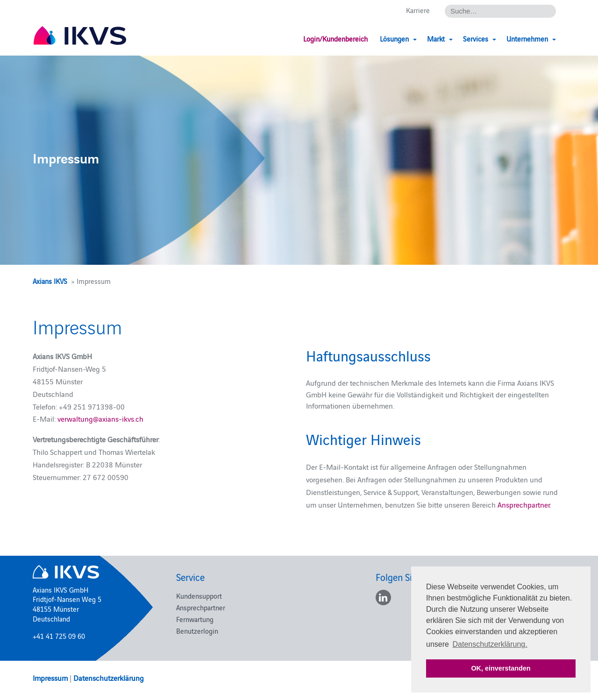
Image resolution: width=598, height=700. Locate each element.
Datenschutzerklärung (109, 678)
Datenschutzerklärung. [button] (490, 644)
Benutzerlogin (197, 631)
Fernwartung (195, 619)
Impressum (50, 678)
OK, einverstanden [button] (501, 668)
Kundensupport (199, 596)
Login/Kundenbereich (335, 39)
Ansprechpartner (201, 607)
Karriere (418, 10)
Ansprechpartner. (524, 504)
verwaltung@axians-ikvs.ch (100, 418)
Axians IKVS (50, 281)
